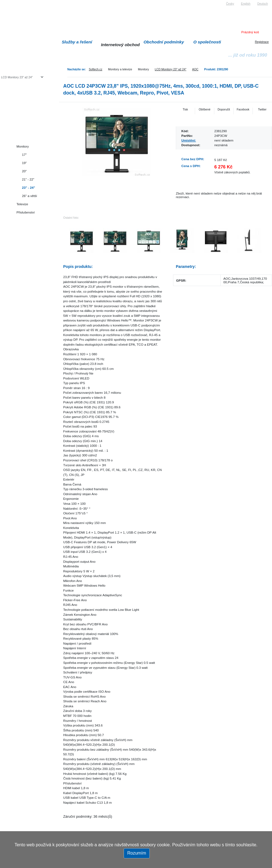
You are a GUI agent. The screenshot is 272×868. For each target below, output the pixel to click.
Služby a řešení (77, 42)
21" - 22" (28, 179)
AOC (195, 69)
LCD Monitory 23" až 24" (170, 69)
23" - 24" (28, 188)
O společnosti (207, 42)
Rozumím (137, 853)
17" (24, 155)
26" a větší (30, 196)
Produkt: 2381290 (216, 69)
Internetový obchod (120, 45)
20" (24, 171)
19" (24, 163)
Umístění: (189, 140)
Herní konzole (20, 122)
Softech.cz (95, 69)
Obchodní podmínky (164, 42)
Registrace (262, 42)
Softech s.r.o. (9, 2)
